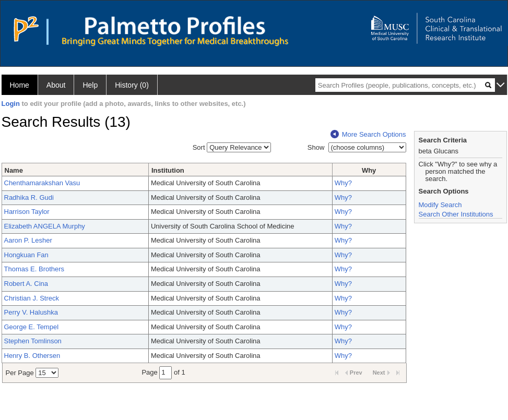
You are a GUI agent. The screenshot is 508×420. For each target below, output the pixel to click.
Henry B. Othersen (32, 356)
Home (20, 85)
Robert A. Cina (26, 284)
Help (90, 85)
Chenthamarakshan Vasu (42, 183)
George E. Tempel (32, 327)
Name (14, 170)
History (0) (132, 85)
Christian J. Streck (32, 298)
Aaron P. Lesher (28, 240)
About (56, 85)
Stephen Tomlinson (33, 341)
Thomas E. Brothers (34, 269)
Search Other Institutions (456, 214)
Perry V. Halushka (31, 312)
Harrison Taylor (27, 212)
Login (11, 104)
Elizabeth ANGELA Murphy (45, 226)
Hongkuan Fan (26, 255)
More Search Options (368, 134)
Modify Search (440, 205)
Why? (343, 183)
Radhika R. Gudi (29, 197)
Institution (168, 170)
